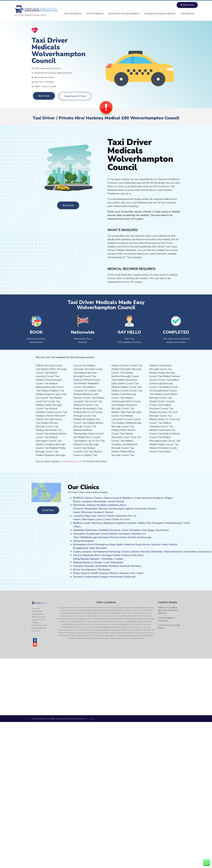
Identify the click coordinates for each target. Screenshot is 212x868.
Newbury (88, 562)
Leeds (87, 523)
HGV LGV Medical (73, 14)
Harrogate (158, 523)
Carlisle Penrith (116, 501)
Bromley (89, 566)
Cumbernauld (91, 577)
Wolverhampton (173, 552)
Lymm (99, 519)
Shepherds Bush (91, 555)
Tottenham (107, 559)
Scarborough (144, 537)
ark (135, 555)
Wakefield (79, 530)
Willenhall (157, 552)
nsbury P (128, 555)
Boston (136, 552)
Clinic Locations (106, 602)
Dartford (125, 566)
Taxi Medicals (187, 14)
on (112, 512)
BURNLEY (79, 498)
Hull (144, 530)
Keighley (121, 523)
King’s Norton (143, 544)
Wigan (168, 498)
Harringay (106, 555)
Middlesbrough (89, 537)
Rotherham (91, 530)
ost (109, 512)
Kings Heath (116, 544)
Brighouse (109, 523)
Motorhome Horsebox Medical (124, 14)
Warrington (88, 519)
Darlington (104, 537)
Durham (132, 537)
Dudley (77, 552)
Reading (78, 562)
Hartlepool (124, 534)
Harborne (129, 544)
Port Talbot (137, 573)
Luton (106, 562)
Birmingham (80, 544)
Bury (123, 505)
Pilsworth (78, 509)
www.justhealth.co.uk (71, 461)
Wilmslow (87, 512)
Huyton (101, 516)
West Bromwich (98, 548)
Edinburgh (130, 577)
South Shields (109, 534)
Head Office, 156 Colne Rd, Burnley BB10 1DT (168, 610)
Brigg (151, 530)
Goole (125, 530)
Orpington (79, 566)
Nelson (89, 498)
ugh (180, 523)
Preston (98, 498)
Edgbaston (81, 548)
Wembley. (136, 566)
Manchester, (80, 505)
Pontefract (135, 530)
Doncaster (115, 530)
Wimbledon (102, 566)
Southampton (89, 570)
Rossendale (91, 509)
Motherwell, (117, 577)
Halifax (141, 523)
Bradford (78, 523)
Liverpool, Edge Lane (85, 516)
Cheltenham (190, 552)
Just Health (89, 719)
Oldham (91, 505)
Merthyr (114, 573)
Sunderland (93, 534)
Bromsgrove (102, 544)
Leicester (87, 552)
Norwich (145, 552)
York (149, 523)
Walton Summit (113, 498)
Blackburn (128, 498)
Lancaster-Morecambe (94, 501)
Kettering (114, 552)
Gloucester (204, 552)
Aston (91, 544)
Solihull (173, 544)
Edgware (94, 559)
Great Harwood (143, 498)
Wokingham (117, 562)
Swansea (104, 573)
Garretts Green (159, 544)
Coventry (126, 552)
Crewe (107, 519)
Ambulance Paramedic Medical (160, 14)
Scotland (78, 577)
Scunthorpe (162, 530)
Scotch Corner (119, 537)
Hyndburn (158, 498)
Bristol (77, 570)
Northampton (101, 552)
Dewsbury (97, 523)
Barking (85, 559)
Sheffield (104, 530)
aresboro (173, 523)
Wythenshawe (116, 509)
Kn (167, 523)
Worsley (103, 509)
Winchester (104, 570)
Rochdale (102, 505)
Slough (98, 562)
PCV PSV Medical (95, 14)
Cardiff (94, 573)
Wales (77, 573)
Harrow (77, 555)
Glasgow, (104, 577)
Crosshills (131, 523)
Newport (124, 573)
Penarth (85, 573)
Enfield (117, 555)
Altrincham (140, 509)
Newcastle (79, 534)
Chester (111, 516)
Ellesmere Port (124, 516)
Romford (114, 566)
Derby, (77, 541)
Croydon (118, 559)
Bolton (77, 501)
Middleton (114, 505)
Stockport (99, 512)
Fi (122, 555)
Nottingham (87, 541)
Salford (129, 509)
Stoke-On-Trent (121, 519)
